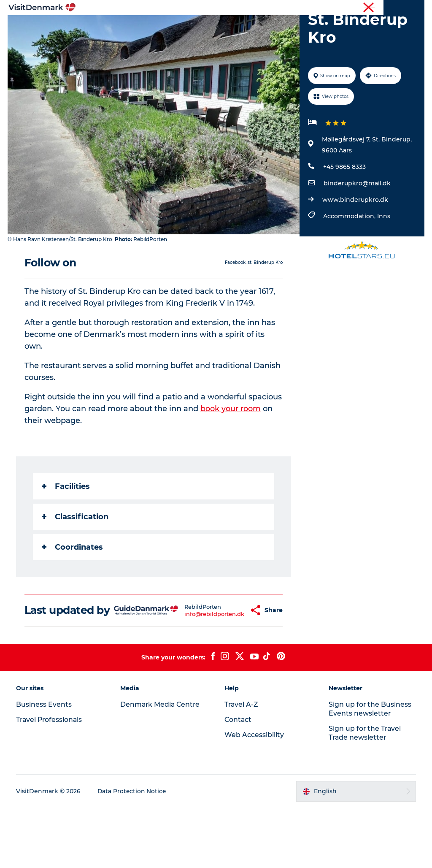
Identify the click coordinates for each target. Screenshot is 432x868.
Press (389, 8)
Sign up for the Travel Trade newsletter (365, 793)
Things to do (233, 27)
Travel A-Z (242, 765)
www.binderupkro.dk (355, 248)
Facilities (67, 534)
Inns (383, 264)
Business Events (353, 8)
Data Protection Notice (133, 852)
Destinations (180, 27)
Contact (414, 8)
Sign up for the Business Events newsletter (370, 769)
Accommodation (293, 27)
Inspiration (130, 27)
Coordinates (73, 595)
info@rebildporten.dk (193, 668)
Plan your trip (199, 36)
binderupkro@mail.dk (357, 231)
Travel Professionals (300, 8)
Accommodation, (350, 264)
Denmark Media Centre (161, 765)
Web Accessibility (254, 795)
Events (244, 36)
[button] (229, 665)
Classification (76, 564)
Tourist (259, 8)
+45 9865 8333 (344, 215)
